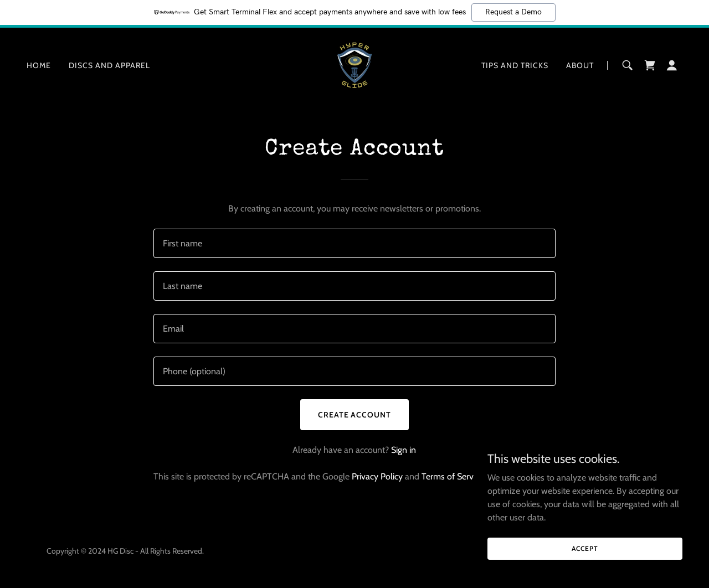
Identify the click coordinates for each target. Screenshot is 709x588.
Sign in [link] (404, 450)
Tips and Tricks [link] (515, 65)
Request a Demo (513, 12)
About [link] (580, 65)
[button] (672, 65)
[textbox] (354, 243)
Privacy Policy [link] (377, 476)
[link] (354, 65)
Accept (585, 548)
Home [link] (39, 65)
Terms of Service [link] (453, 476)
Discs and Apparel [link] (109, 65)
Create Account (355, 415)
